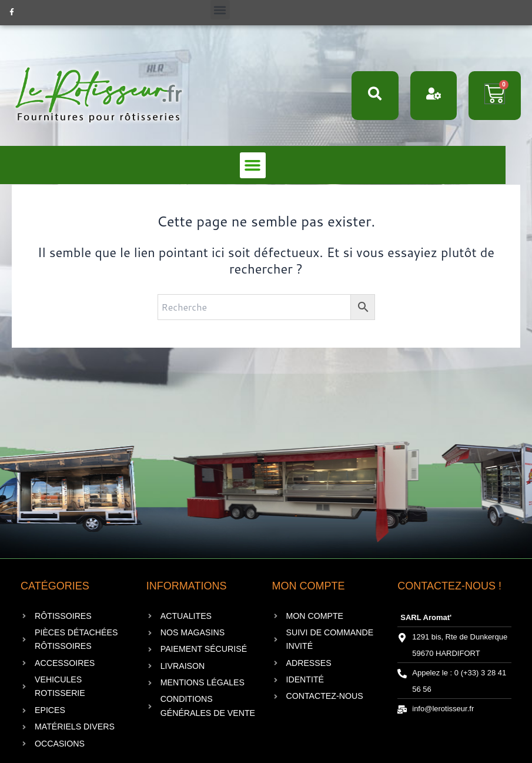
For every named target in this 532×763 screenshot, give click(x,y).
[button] (220, 10)
